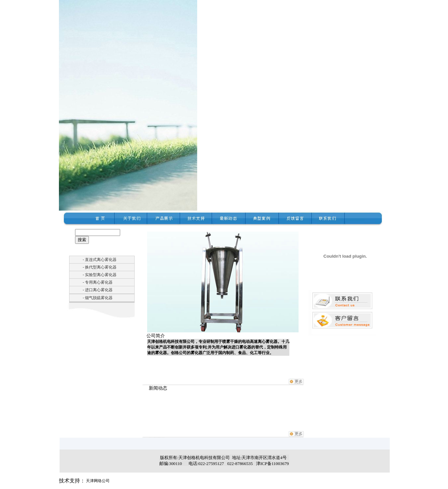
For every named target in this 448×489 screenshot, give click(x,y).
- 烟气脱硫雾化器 (98, 298)
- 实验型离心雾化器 (100, 275)
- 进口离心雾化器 (98, 290)
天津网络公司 (98, 481)
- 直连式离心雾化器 (100, 260)
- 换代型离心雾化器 (100, 267)
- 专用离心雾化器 (98, 282)
